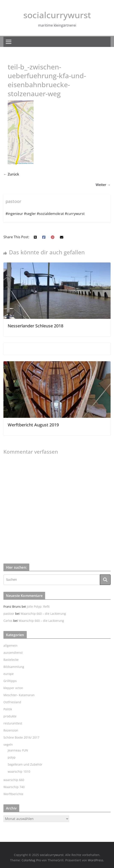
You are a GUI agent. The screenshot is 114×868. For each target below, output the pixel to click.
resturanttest (13, 723)
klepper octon (13, 688)
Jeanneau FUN (18, 750)
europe (9, 674)
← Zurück (11, 174)
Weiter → (103, 185)
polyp (12, 757)
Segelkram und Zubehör (25, 764)
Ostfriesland (12, 702)
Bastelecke (11, 660)
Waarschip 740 (14, 787)
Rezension (11, 730)
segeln (8, 744)
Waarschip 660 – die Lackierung (43, 614)
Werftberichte (13, 794)
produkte (10, 716)
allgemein (10, 645)
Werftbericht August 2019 (33, 425)
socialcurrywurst (57, 15)
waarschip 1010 (19, 771)
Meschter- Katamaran (19, 695)
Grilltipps (10, 681)
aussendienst (13, 653)
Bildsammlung (14, 667)
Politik (8, 709)
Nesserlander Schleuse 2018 (36, 326)
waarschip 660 (14, 780)
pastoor (9, 614)
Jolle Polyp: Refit (38, 606)
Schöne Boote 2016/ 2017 (21, 737)
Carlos (8, 621)
